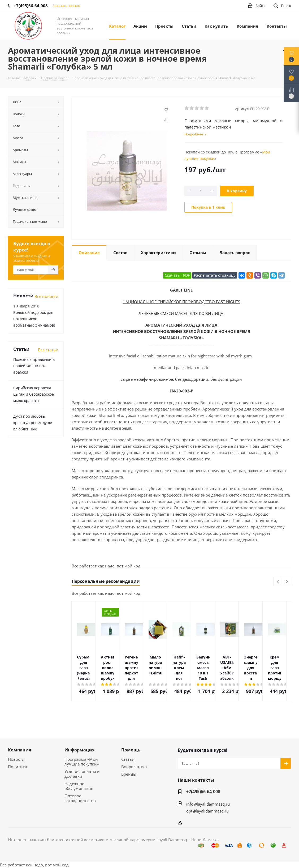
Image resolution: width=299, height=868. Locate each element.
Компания (19, 750)
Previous (278, 582)
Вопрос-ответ (134, 767)
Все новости (46, 296)
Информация (79, 750)
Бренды (129, 774)
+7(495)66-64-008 (203, 792)
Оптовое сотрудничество (80, 798)
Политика (18, 767)
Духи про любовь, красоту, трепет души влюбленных (33, 423)
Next (287, 582)
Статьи (128, 759)
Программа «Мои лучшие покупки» (82, 762)
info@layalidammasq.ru (208, 804)
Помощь (131, 750)
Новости (16, 759)
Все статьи (48, 350)
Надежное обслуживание (79, 786)
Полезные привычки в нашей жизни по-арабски (34, 366)
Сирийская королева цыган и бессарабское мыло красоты (34, 394)
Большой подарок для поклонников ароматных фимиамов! (34, 319)
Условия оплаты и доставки (82, 774)
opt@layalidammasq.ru (207, 811)
